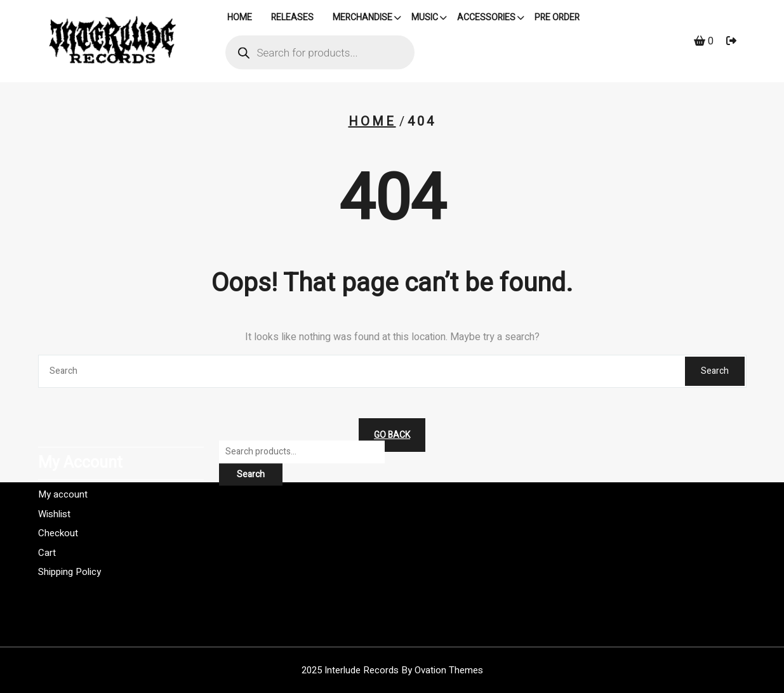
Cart (47, 522)
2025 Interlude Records (392, 670)
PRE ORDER (557, 19)
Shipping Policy (70, 541)
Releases (292, 19)
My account (63, 464)
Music (425, 19)
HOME (240, 19)
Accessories (486, 19)
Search (715, 371)
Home (372, 122)
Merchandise (362, 19)
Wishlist (54, 483)
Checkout (58, 503)
